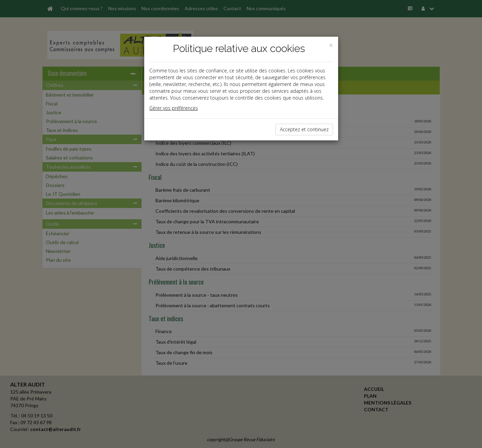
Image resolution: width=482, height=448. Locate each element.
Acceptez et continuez (304, 129)
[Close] (331, 45)
